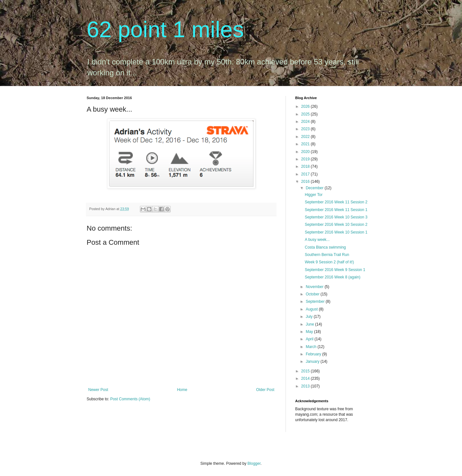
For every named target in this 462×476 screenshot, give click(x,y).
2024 (306, 122)
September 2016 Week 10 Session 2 (336, 225)
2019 (306, 159)
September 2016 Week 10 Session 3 (336, 217)
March (312, 347)
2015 (306, 371)
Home (182, 390)
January (313, 361)
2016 (306, 182)
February (314, 354)
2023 (306, 129)
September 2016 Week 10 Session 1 (336, 232)
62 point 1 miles (165, 30)
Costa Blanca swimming (325, 247)
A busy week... (317, 240)
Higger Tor (314, 195)
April (310, 339)
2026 (306, 106)
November (315, 287)
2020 (306, 152)
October (313, 294)
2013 (306, 386)
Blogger (254, 463)
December (315, 188)
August (312, 309)
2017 (306, 174)
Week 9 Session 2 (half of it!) (329, 262)
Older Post (265, 390)
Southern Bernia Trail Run (327, 255)
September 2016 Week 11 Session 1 (336, 210)
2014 (306, 378)
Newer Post (98, 390)
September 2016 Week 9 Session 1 (335, 270)
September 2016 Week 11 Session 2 (336, 202)
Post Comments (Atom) (130, 399)
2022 (306, 137)
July (310, 317)
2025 (306, 114)
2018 (306, 166)
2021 (306, 144)
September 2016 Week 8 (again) (333, 277)
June (310, 324)
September (316, 302)
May (310, 332)
